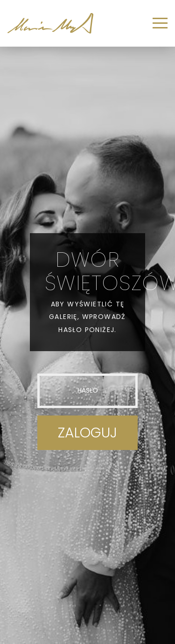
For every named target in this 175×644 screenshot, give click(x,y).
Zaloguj (87, 433)
